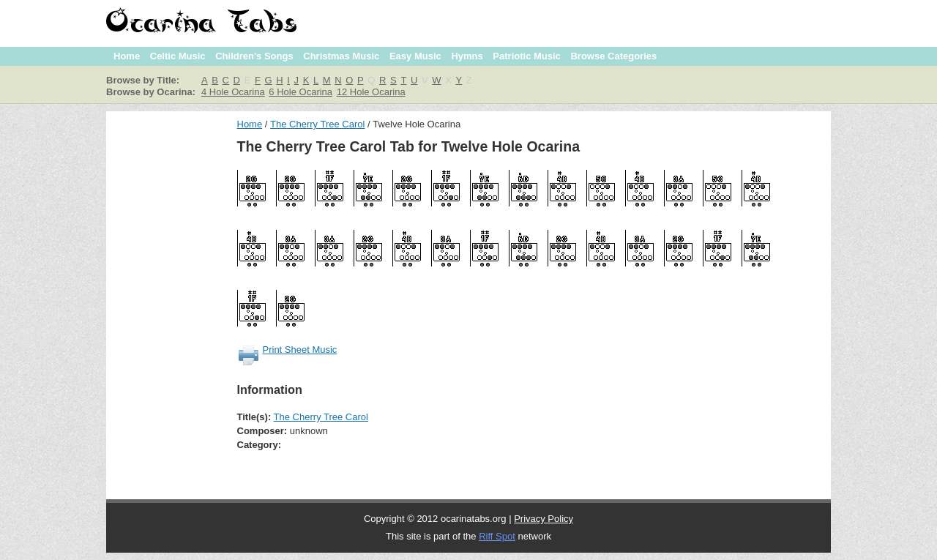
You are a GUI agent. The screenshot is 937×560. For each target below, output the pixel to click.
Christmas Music (341, 56)
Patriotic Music (526, 56)
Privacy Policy (544, 519)
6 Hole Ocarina (300, 92)
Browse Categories (613, 56)
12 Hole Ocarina (371, 92)
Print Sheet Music (300, 350)
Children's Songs (254, 56)
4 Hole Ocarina (233, 92)
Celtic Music (178, 56)
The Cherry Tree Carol (317, 124)
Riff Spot (497, 536)
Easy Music (415, 56)
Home (127, 56)
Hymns (467, 56)
